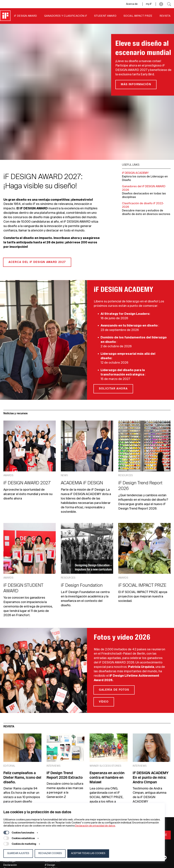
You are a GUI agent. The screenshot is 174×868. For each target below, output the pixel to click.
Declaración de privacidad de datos (95, 826)
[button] (161, 4)
